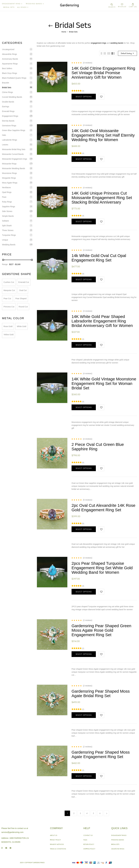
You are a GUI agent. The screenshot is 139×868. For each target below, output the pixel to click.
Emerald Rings (8, 111)
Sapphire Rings (9, 207)
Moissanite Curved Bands (13, 154)
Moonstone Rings (9, 173)
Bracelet (5, 83)
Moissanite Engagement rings (15, 159)
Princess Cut (9, 307)
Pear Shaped (21, 298)
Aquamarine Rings (10, 64)
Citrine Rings (7, 92)
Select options (84, 97)
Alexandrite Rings (10, 54)
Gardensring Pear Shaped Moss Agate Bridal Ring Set (101, 693)
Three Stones (8, 230)
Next (106, 813)
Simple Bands (8, 216)
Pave (4, 197)
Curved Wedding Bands (12, 97)
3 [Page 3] (80, 813)
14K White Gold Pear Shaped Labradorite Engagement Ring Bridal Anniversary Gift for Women (102, 321)
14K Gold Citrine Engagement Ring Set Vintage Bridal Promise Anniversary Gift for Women (103, 73)
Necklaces (6, 187)
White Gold (22, 326)
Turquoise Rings (9, 235)
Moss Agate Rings (10, 183)
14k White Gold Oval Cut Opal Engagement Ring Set (99, 258)
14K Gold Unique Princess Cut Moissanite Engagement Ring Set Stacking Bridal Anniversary (102, 198)
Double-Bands (8, 102)
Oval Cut (23, 290)
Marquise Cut (9, 290)
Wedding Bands (9, 245)
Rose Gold (8, 326)
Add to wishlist (101, 97)
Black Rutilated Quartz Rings (14, 78)
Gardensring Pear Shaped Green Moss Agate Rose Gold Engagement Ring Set (101, 630)
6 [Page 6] (100, 813)
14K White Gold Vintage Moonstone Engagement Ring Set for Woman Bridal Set (104, 383)
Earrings (6, 107)
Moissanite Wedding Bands (14, 168)
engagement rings (99, 43)
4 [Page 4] (87, 813)
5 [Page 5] (93, 813)
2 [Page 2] (74, 813)
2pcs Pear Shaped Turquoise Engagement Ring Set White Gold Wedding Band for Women (102, 568)
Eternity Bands (8, 121)
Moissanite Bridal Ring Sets (14, 149)
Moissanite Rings (9, 164)
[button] (133, 6)
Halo (4, 135)
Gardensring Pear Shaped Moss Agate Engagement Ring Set (101, 754)
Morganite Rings (9, 178)
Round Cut (23, 307)
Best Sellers (7, 68)
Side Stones (7, 211)
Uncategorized (8, 49)
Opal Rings (7, 192)
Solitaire (5, 221)
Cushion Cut (9, 282)
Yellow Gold (8, 335)
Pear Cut (7, 298)
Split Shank (7, 226)
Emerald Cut (24, 282)
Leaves (5, 145)
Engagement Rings (10, 116)
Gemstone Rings (9, 126)
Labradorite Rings (10, 140)
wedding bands (117, 43)
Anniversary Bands (10, 59)
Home (64, 32)
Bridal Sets (7, 87)
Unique (5, 240)
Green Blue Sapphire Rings (14, 130)
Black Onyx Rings (10, 73)
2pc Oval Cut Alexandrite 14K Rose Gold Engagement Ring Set (103, 508)
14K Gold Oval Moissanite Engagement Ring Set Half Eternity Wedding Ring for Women (103, 135)
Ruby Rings (7, 202)
